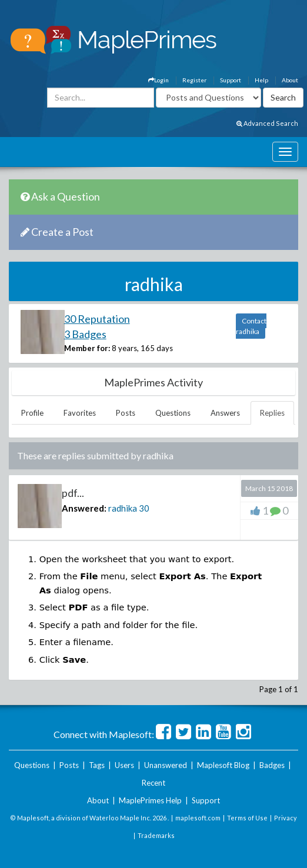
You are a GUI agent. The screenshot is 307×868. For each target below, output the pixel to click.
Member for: (87, 348)
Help (261, 80)
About (290, 80)
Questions (173, 413)
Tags (97, 765)
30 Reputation (97, 319)
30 (144, 508)
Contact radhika (251, 326)
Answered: (84, 508)
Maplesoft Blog (223, 765)
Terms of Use (247, 818)
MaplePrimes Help (150, 800)
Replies (272, 413)
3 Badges (85, 334)
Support (231, 80)
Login (158, 80)
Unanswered (166, 765)
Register (194, 80)
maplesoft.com (198, 818)
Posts (126, 413)
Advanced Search (267, 123)
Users (124, 765)
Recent (153, 783)
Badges (272, 765)
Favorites (80, 413)
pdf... (73, 493)
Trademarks (156, 835)
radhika (123, 508)
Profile (32, 413)
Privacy (286, 818)
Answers (225, 413)
